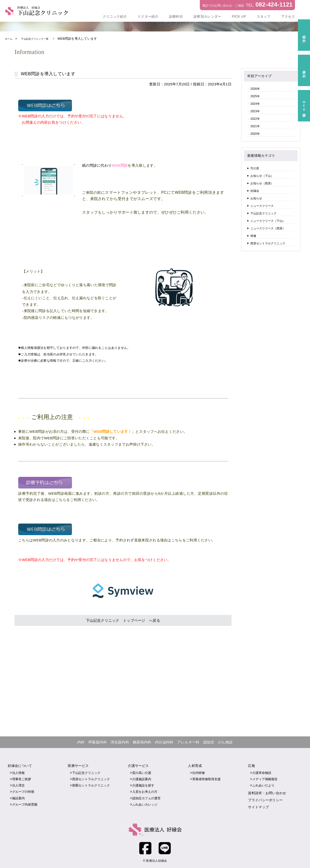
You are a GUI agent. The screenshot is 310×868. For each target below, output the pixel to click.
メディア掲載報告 (265, 779)
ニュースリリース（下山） (268, 221)
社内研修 (199, 773)
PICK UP (239, 16)
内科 (81, 742)
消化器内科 (120, 742)
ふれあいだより (263, 785)
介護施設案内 (142, 779)
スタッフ (264, 16)
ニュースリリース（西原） (268, 228)
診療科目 (176, 16)
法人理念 (18, 785)
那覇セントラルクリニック (91, 785)
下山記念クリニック (263, 213)
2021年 (255, 126)
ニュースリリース (262, 206)
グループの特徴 (23, 792)
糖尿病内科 (142, 742)
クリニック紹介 (115, 16)
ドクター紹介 (148, 16)
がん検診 (225, 742)
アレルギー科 (188, 742)
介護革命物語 (262, 773)
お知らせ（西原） (262, 183)
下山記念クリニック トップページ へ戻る (123, 620)
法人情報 (18, 773)
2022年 (255, 119)
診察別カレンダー (207, 16)
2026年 (255, 89)
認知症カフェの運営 (146, 798)
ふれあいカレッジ (145, 804)
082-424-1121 (274, 4)
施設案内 (18, 798)
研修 (253, 236)
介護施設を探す (143, 785)
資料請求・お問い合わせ (267, 793)
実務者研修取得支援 (206, 779)
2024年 (255, 104)
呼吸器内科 (98, 742)
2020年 (255, 134)
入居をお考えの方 (145, 792)
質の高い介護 (142, 773)
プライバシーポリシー (265, 800)
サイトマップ (258, 807)
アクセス (288, 16)
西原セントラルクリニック (268, 243)
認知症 (209, 742)
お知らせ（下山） (262, 176)
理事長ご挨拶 (22, 779)
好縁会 (255, 191)
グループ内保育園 (25, 804)
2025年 (255, 96)
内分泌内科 (164, 742)
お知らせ (256, 198)
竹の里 (255, 168)
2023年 (255, 111)
